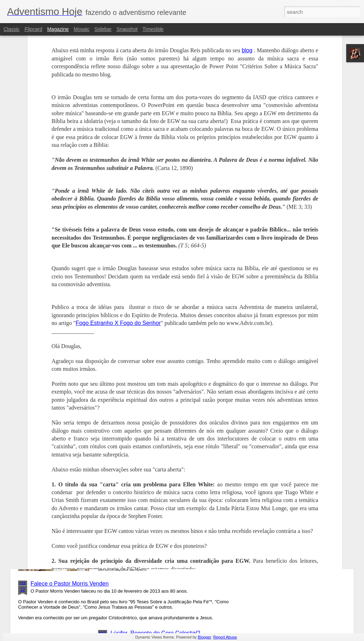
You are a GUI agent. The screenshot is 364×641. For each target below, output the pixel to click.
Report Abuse (225, 637)
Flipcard (33, 29)
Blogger (204, 637)
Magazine (58, 29)
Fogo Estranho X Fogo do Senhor (118, 213)
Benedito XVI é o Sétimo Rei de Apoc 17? (163, 503)
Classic (12, 29)
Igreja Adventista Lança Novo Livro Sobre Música (173, 422)
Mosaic (81, 29)
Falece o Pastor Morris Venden (70, 584)
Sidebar (103, 29)
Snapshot (127, 29)
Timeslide (153, 29)
